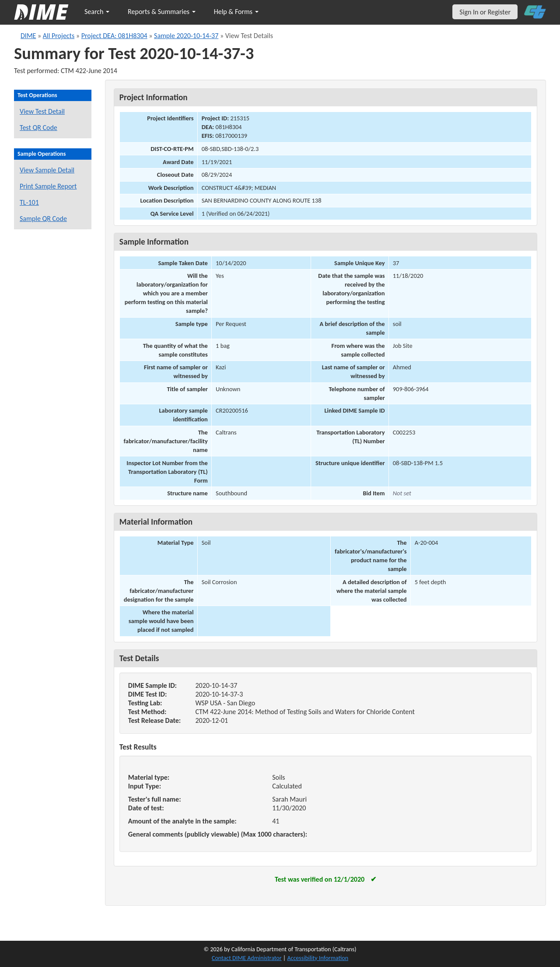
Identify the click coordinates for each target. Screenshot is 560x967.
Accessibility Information (318, 958)
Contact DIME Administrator (247, 958)
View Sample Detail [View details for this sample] (47, 170)
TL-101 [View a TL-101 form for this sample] (29, 202)
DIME (28, 36)
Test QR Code (38, 128)
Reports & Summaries (162, 12)
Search (97, 12)
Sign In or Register (485, 12)
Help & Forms (236, 12)
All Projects (59, 36)
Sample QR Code (43, 219)
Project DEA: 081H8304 (114, 36)
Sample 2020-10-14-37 (186, 36)
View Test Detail (42, 111)
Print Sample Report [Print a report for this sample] (48, 186)
